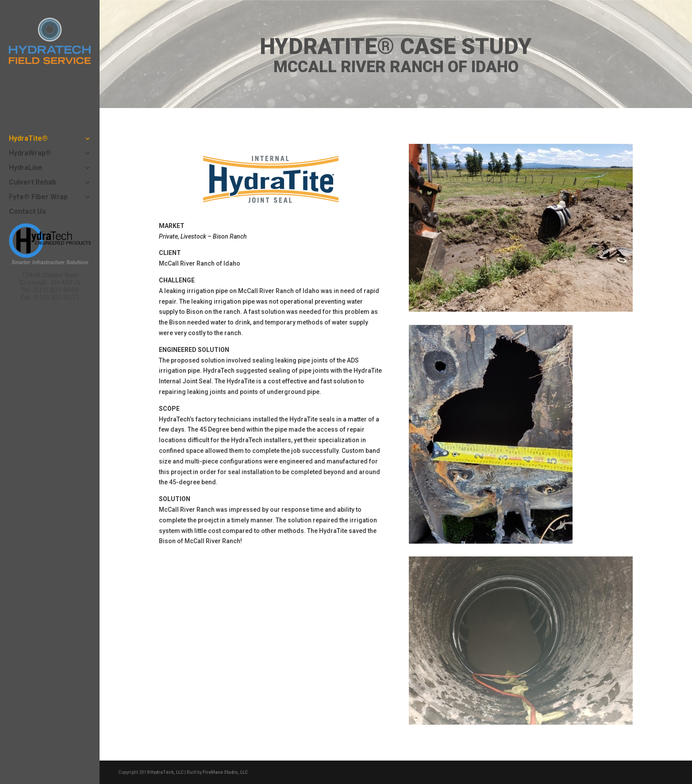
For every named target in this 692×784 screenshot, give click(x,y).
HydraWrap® (30, 154)
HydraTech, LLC (167, 772)
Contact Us (27, 212)
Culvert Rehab (33, 183)
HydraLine (26, 168)
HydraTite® (28, 139)
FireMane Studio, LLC (225, 772)
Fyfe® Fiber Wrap (38, 197)
